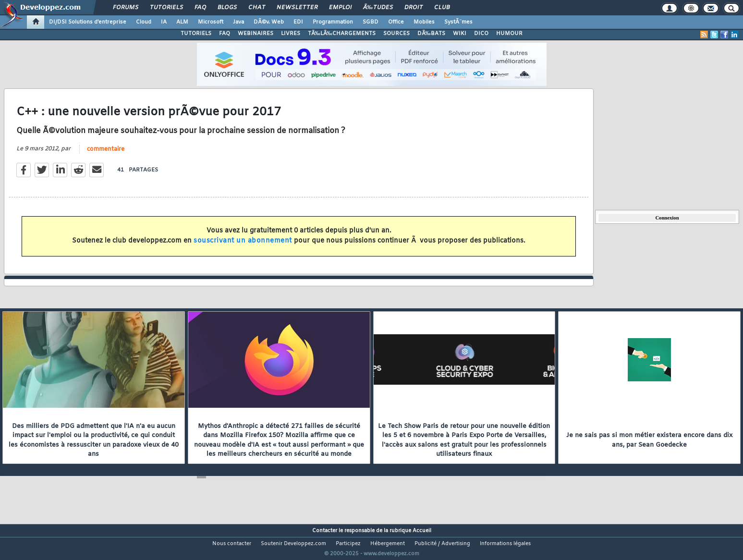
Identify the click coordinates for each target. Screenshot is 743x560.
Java (238, 22)
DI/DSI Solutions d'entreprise (88, 22)
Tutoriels (166, 8)
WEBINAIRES (256, 34)
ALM (182, 22)
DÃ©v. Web (269, 22)
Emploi (340, 8)
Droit (414, 8)
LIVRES (291, 34)
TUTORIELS (196, 34)
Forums (126, 8)
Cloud (144, 22)
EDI (298, 22)
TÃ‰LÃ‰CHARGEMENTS (342, 34)
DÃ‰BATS (431, 34)
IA (164, 22)
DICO (481, 34)
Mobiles (424, 22)
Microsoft (211, 22)
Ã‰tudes (378, 8)
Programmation (333, 22)
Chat (257, 8)
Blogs (227, 8)
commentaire (106, 155)
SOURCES (396, 34)
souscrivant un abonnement (243, 247)
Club (442, 8)
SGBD (371, 22)
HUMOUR (509, 34)
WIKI (460, 34)
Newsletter (297, 8)
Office (396, 22)
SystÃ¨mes (458, 22)
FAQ (200, 8)
